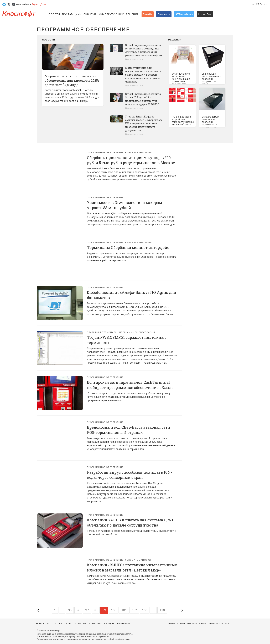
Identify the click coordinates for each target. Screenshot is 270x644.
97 (87, 610)
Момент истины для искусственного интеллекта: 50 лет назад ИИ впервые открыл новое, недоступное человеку (143, 75)
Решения (132, 14)
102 (134, 610)
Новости (53, 14)
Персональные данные (193, 623)
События (90, 14)
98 (96, 610)
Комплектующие (111, 14)
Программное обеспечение (105, 153)
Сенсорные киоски (138, 560)
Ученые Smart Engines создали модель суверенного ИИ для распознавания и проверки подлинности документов (144, 123)
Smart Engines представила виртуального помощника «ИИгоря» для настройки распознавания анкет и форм (144, 50)
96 (78, 610)
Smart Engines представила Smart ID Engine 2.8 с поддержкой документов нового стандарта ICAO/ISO (143, 99)
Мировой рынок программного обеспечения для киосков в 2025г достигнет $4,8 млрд (72, 80)
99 (104, 610)
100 (114, 610)
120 (162, 610)
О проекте (261, 4)
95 (70, 610)
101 (124, 610)
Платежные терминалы (102, 332)
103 (145, 610)
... (62, 610)
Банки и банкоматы (139, 153)
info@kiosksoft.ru (220, 623)
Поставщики (72, 14)
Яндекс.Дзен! (39, 4)
